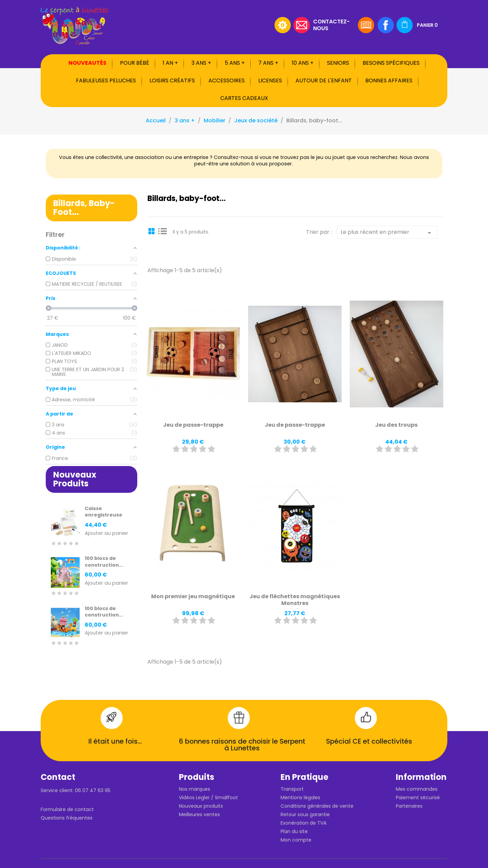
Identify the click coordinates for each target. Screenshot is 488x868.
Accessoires (227, 80)
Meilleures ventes (199, 814)
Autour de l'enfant (324, 80)
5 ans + (235, 63)
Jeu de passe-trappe (193, 425)
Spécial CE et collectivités (369, 741)
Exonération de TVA (303, 823)
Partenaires (409, 806)
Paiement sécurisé (418, 798)
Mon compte (296, 840)
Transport (292, 789)
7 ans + (268, 63)
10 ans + (303, 63)
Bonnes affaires (389, 80)
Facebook (386, 25)
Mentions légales (300, 798)
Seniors (338, 63)
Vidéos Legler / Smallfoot (208, 798)
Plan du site (294, 831)
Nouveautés (87, 63)
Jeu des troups (396, 425)
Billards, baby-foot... (84, 208)
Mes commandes (417, 789)
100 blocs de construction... (104, 562)
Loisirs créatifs (172, 80)
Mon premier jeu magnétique (193, 596)
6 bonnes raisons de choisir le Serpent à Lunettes (242, 745)
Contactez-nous (331, 25)
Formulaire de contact (67, 809)
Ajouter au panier (106, 533)
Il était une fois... (115, 741)
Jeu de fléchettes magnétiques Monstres (295, 600)
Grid (152, 231)
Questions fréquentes (67, 818)
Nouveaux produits (201, 806)
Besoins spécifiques (391, 63)
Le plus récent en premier (387, 233)
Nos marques (195, 789)
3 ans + (201, 63)
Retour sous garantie (305, 814)
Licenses (270, 80)
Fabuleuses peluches (106, 80)
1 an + (170, 63)
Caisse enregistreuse (104, 512)
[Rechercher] (229, 25)
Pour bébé (135, 63)
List (163, 231)
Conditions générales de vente (317, 806)
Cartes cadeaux (244, 98)
